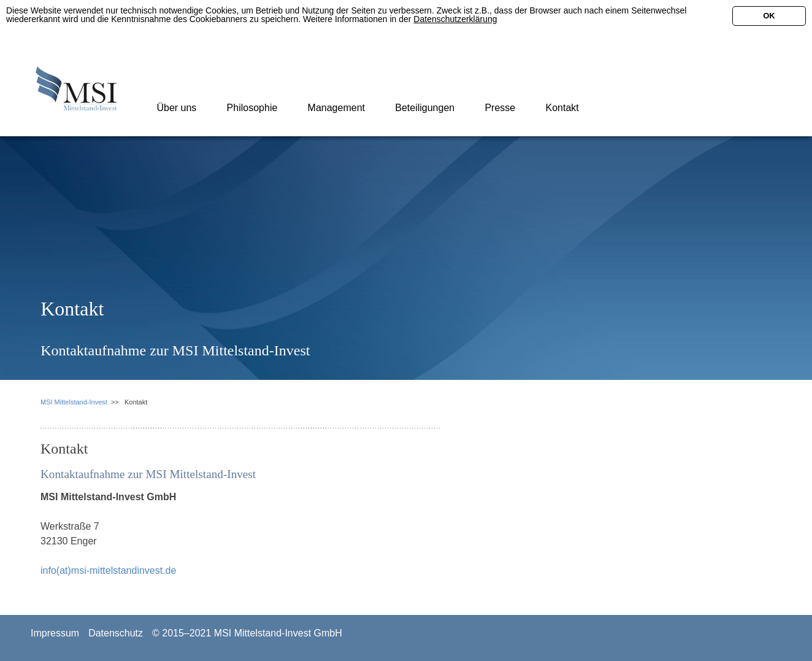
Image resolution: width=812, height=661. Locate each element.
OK (769, 16)
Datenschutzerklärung (455, 19)
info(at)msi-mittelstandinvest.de (108, 570)
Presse (499, 108)
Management (335, 108)
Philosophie (251, 108)
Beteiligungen (423, 108)
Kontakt (561, 108)
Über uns (175, 108)
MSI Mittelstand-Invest (74, 402)
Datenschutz (116, 633)
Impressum (55, 633)
